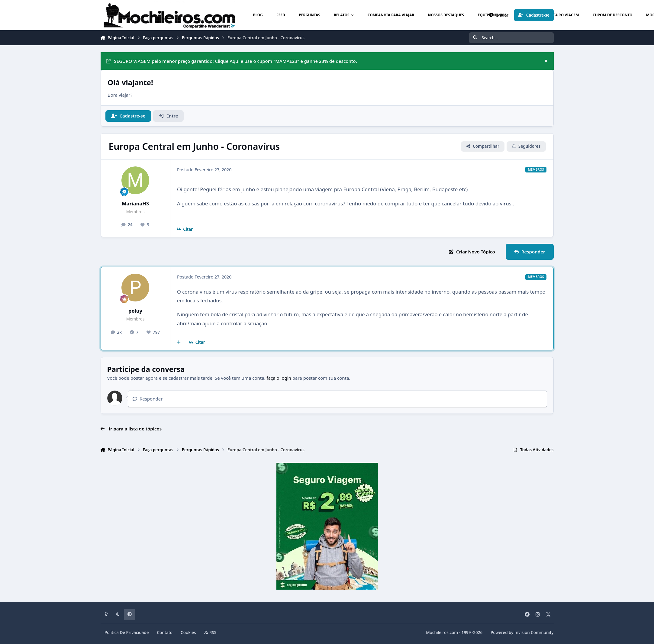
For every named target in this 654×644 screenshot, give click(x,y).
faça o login (279, 378)
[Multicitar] (179, 343)
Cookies (188, 633)
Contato (165, 633)
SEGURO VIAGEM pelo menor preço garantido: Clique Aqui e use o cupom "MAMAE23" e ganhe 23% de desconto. (232, 61)
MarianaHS (135, 203)
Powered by (522, 633)
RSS (210, 633)
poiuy (135, 311)
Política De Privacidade (127, 633)
